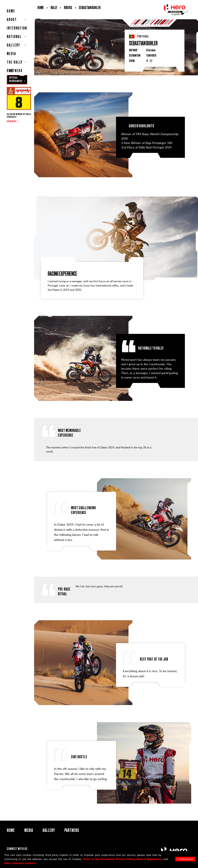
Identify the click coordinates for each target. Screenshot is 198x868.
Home (41, 8)
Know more (12, 121)
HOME (11, 11)
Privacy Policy (125, 859)
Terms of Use (91, 859)
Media (12, 54)
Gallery (49, 830)
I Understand (185, 859)
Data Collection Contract (20, 863)
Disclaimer (108, 859)
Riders (68, 8)
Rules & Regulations (149, 859)
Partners (15, 71)
